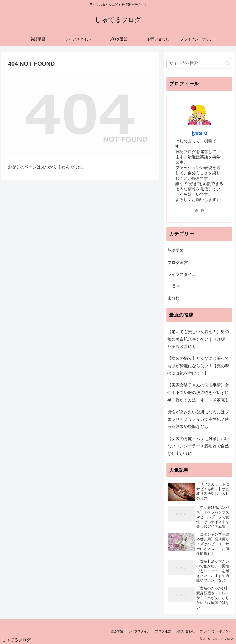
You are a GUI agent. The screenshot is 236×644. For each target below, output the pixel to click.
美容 (176, 286)
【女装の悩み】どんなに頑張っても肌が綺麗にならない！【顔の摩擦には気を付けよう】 (198, 366)
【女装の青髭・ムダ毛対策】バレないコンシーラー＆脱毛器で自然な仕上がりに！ (198, 446)
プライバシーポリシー (216, 631)
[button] (228, 63)
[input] (199, 63)
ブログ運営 (178, 263)
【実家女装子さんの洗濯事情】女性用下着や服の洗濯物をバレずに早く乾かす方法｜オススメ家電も (198, 392)
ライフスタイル (182, 274)
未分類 (174, 298)
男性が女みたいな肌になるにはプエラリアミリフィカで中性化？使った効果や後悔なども (198, 419)
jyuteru (200, 133)
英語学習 (176, 250)
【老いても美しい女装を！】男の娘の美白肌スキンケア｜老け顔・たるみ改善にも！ (198, 339)
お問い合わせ (185, 631)
